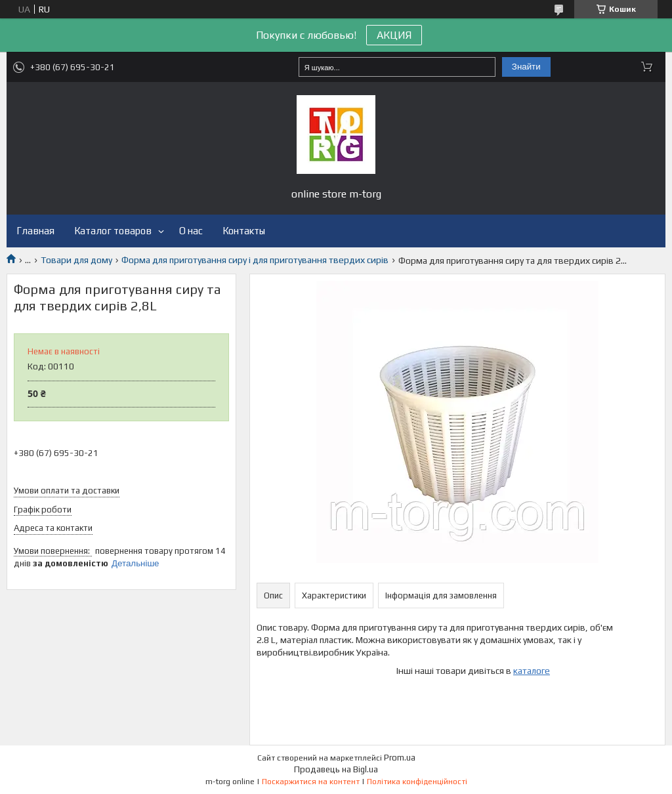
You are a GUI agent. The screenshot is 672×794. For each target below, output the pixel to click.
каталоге (532, 671)
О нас (191, 231)
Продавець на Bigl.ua (336, 769)
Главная (35, 231)
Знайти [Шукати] (526, 67)
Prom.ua (400, 758)
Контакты (244, 231)
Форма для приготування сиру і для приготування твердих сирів (255, 260)
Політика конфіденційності (417, 782)
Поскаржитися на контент (311, 782)
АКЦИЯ (394, 35)
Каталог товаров (113, 231)
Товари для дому (76, 260)
